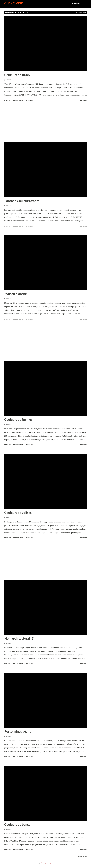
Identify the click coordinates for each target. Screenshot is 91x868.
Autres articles (81, 856)
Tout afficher (80, 12)
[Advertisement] (45, 122)
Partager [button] (8, 100)
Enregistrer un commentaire (23, 100)
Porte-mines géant (17, 731)
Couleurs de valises (18, 513)
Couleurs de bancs (17, 824)
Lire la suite (83, 100)
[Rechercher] (76, 3)
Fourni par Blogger (45, 863)
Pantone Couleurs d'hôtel (22, 201)
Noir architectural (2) (19, 638)
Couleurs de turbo (17, 75)
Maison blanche (16, 294)
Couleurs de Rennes (18, 420)
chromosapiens (14, 3)
